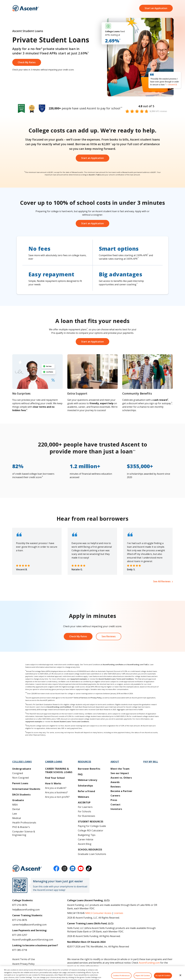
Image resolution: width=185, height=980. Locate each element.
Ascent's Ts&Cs (95, 175)
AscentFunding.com (149, 963)
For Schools (84, 811)
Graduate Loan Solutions (92, 854)
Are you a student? (56, 788)
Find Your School (55, 778)
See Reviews (109, 636)
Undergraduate (22, 769)
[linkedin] (73, 868)
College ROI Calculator (91, 830)
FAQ (80, 774)
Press (114, 800)
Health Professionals (24, 823)
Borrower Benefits (89, 769)
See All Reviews (162, 581)
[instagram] (64, 868)
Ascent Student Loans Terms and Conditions (116, 679)
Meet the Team (120, 769)
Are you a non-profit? (57, 797)
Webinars (84, 797)
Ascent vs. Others (121, 778)
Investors (116, 809)
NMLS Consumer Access (98, 913)
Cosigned (18, 773)
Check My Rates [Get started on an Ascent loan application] (27, 62)
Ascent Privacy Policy (23, 964)
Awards (115, 782)
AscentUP (84, 803)
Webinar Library (88, 780)
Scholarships (85, 786)
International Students (26, 789)
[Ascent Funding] (27, 868)
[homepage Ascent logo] (26, 9)
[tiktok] (89, 868)
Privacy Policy (96, 698)
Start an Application (156, 9)
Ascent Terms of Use (24, 959)
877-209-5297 (20, 935)
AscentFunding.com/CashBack (59, 707)
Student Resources (91, 822)
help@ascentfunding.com (26, 910)
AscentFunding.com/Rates (113, 664)
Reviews (116, 787)
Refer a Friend (87, 791)
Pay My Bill (151, 762)
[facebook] (56, 868)
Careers (115, 796)
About (115, 762)
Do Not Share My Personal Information (34, 968)
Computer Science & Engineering (24, 833)
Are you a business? (56, 792)
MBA (15, 805)
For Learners (85, 807)
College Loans (22, 762)
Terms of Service (80, 698)
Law (15, 814)
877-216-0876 (20, 905)
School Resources (90, 850)
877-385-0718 (20, 950)
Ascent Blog (85, 844)
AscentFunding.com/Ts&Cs (138, 664)
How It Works (53, 783)
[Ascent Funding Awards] (92, 108)
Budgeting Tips (87, 835)
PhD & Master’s (21, 827)
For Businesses (87, 816)
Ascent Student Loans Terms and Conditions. (72, 721)
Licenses (119, 913)
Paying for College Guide (92, 826)
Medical (17, 818)
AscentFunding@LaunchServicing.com (33, 940)
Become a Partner (121, 791)
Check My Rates (78, 636)
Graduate (18, 800)
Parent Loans (20, 783)
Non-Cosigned (21, 778)
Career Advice (86, 839)
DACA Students (21, 795)
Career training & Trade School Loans (59, 770)
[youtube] (81, 868)
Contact (115, 805)
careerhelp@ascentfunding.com (29, 925)
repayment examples (79, 679)
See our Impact (120, 773)
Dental (16, 809)
